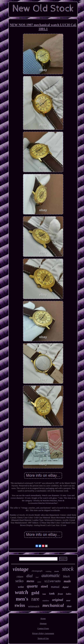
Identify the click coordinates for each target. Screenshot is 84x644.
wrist (21, 587)
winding (48, 571)
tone (44, 594)
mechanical (53, 605)
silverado (52, 581)
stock (68, 569)
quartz (32, 586)
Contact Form (43, 628)
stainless (46, 601)
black (66, 576)
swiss (20, 605)
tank (52, 594)
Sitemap (43, 623)
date (69, 606)
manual (55, 587)
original (58, 600)
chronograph (37, 571)
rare (35, 599)
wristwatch (34, 606)
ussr (68, 600)
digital (65, 587)
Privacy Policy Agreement (43, 633)
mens (30, 581)
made (67, 581)
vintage (21, 569)
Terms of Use (43, 638)
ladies (69, 594)
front (60, 594)
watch (22, 592)
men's (22, 599)
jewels (57, 571)
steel (44, 586)
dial (30, 576)
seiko (19, 581)
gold (35, 593)
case (39, 582)
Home (43, 618)
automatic (51, 575)
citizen (20, 577)
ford (37, 577)
